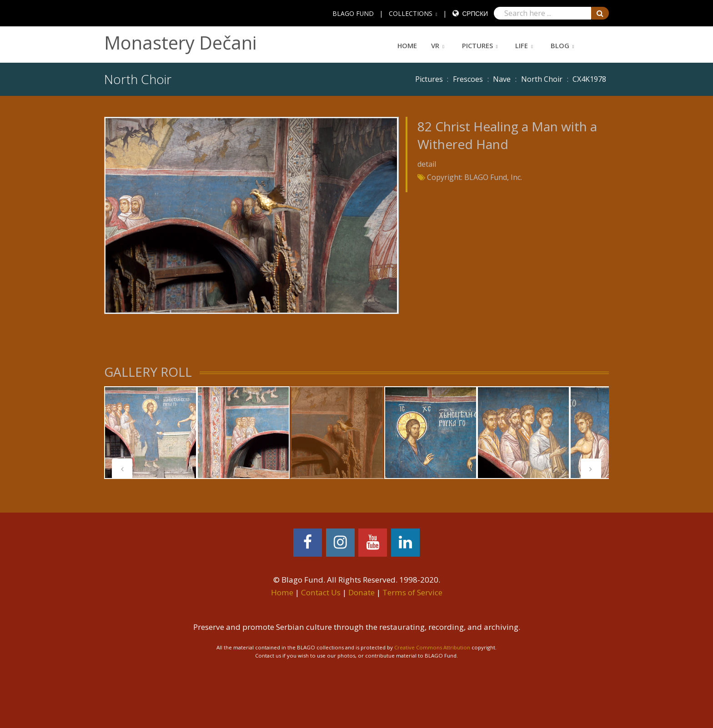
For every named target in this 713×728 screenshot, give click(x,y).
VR (435, 45)
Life (522, 45)
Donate (362, 592)
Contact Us (321, 592)
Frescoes (468, 79)
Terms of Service (412, 592)
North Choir (542, 79)
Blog (560, 45)
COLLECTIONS (411, 13)
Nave (502, 79)
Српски (475, 13)
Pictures (477, 45)
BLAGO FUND (353, 13)
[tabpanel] (151, 433)
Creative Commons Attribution (432, 647)
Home (407, 45)
